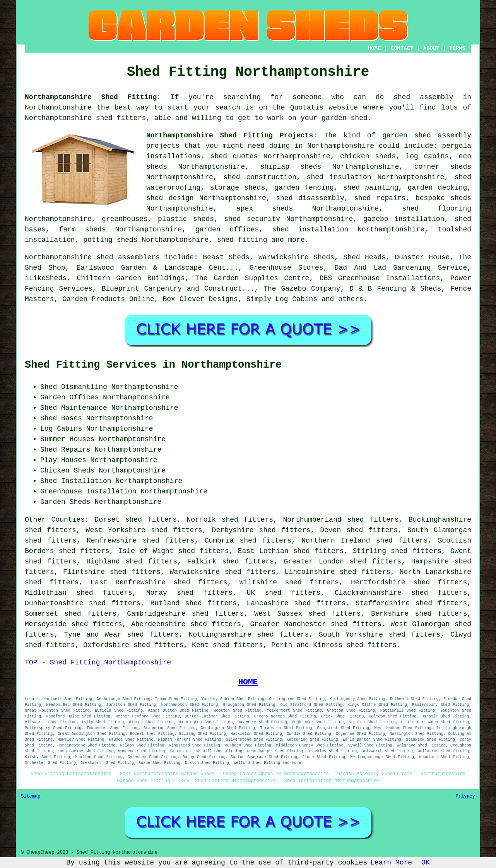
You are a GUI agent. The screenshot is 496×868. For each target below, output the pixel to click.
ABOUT (431, 48)
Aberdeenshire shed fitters (186, 624)
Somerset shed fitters (71, 614)
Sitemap (31, 796)
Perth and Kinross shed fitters (334, 645)
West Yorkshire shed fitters (144, 530)
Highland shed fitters (132, 562)
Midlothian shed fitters (79, 593)
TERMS (457, 48)
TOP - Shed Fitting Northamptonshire (98, 663)
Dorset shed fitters (136, 520)
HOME (375, 48)
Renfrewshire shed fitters (141, 541)
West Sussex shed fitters (307, 614)
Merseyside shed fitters (74, 624)
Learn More (391, 863)
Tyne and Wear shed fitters (121, 635)
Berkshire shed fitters (419, 614)
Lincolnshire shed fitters (338, 572)
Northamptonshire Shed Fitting (91, 97)
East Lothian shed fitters (291, 551)
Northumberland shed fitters (341, 520)
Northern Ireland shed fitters (364, 541)
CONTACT (402, 48)
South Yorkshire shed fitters (380, 635)
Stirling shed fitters (397, 551)
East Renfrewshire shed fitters (159, 582)
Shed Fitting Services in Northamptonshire (153, 365)
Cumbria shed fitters (248, 541)
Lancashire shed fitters (296, 603)
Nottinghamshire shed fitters (249, 635)
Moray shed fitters (190, 593)
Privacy (465, 796)
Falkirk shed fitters (231, 562)
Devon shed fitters (359, 530)
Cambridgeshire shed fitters (185, 614)
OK (426, 863)
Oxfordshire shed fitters (133, 645)
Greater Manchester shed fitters (316, 624)
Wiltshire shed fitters (289, 582)
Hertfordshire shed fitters (409, 582)
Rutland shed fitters (194, 603)
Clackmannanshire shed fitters (401, 593)
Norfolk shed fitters (230, 520)
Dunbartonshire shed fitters (83, 603)
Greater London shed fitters (342, 562)
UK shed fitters (283, 593)
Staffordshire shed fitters (411, 603)
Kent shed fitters (227, 645)
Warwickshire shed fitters (222, 572)
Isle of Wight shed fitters (174, 551)
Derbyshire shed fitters (261, 530)
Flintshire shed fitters (112, 572)
